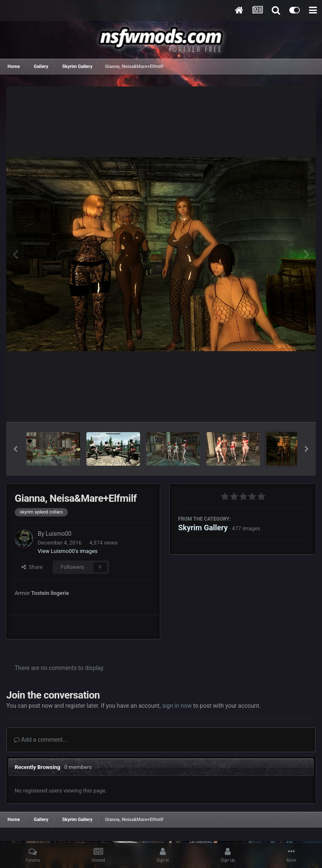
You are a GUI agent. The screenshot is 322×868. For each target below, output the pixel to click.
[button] (16, 449)
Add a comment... (41, 740)
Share (32, 567)
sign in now (177, 706)
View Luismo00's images (68, 551)
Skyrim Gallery (203, 528)
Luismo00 (59, 534)
